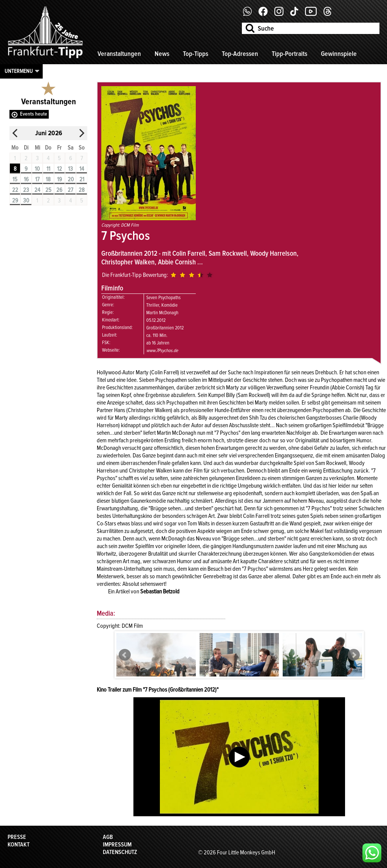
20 (71, 179)
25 (48, 190)
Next (354, 655)
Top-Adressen (240, 54)
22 (15, 190)
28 (82, 190)
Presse (17, 837)
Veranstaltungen (119, 54)
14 (82, 169)
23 (26, 190)
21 (82, 179)
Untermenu (19, 71)
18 (48, 179)
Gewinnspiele (339, 54)
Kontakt (19, 845)
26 (59, 190)
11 (48, 169)
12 (60, 169)
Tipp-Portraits (289, 54)
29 (15, 201)
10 (37, 169)
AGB (108, 837)
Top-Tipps (196, 54)
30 (26, 201)
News (162, 54)
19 (60, 179)
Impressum (117, 845)
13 (70, 169)
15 (15, 179)
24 (37, 190)
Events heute (34, 114)
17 (37, 179)
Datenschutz (120, 852)
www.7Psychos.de (162, 351)
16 (26, 179)
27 (70, 190)
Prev (125, 655)
